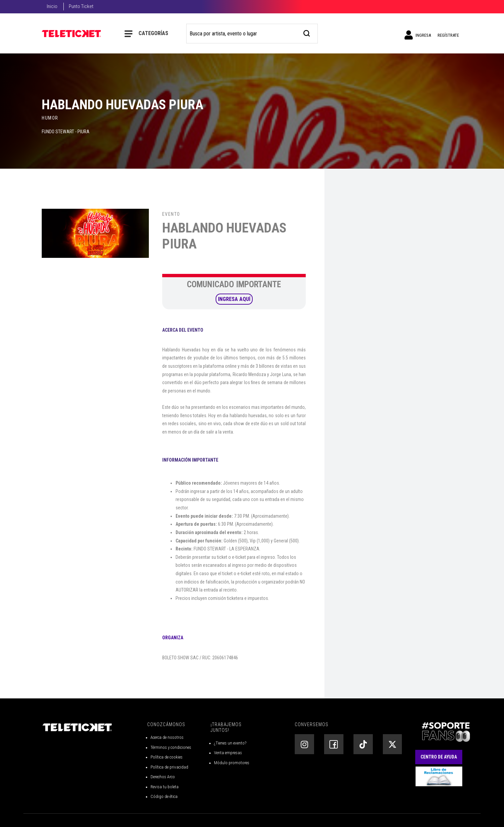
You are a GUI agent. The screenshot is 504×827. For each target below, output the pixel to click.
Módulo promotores (232, 763)
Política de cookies (167, 757)
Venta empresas (228, 753)
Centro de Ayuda (439, 757)
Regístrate (448, 35)
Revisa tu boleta (165, 787)
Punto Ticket (81, 6)
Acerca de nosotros (167, 737)
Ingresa (418, 35)
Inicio (52, 6)
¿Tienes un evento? (230, 743)
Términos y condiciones (171, 747)
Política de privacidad (169, 767)
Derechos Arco (163, 777)
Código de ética (164, 796)
